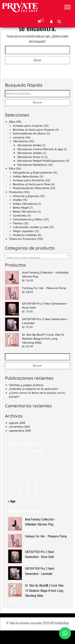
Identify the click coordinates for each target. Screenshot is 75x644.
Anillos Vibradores (25, 217)
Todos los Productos (23, 252)
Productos (16, 206)
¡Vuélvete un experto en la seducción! (33, 402)
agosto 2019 (17, 436)
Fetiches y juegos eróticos (26, 398)
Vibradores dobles (29, 167)
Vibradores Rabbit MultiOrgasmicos (41, 174)
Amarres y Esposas (26, 209)
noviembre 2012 (19, 440)
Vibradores (20, 155)
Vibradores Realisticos (32, 178)
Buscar (38, 116)
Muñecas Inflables (25, 248)
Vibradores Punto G (30, 170)
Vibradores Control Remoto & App (40, 163)
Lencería (19, 151)
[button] (65, 633)
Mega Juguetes (23, 245)
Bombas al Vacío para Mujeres (34, 143)
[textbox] (37, 271)
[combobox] (37, 269)
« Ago (12, 515)
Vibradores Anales (29, 159)
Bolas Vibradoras (25, 225)
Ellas (12, 135)
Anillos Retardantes (26, 190)
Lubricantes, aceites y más (31, 241)
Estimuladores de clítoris (29, 147)
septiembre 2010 (20, 444)
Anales (17, 213)
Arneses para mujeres (28, 139)
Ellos (12, 182)
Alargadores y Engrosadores (32, 186)
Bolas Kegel (21, 221)
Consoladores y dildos (28, 233)
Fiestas (18, 237)
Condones (20, 229)
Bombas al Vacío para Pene (32, 198)
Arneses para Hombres (29, 194)
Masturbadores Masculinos (31, 202)
